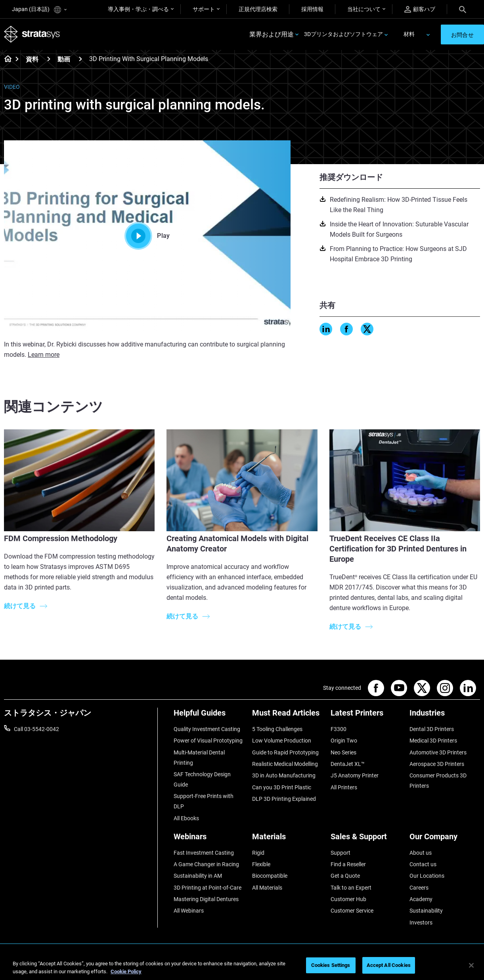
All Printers (344, 787)
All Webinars (189, 911)
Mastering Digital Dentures (206, 899)
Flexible (261, 864)
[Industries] (445, 716)
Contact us (423, 864)
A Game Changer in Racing (206, 864)
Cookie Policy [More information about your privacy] (126, 971)
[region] (242, 966)
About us (421, 853)
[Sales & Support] (366, 839)
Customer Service (352, 911)
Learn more (44, 355)
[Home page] (5, 59)
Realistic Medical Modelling (285, 764)
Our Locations (427, 876)
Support (341, 853)
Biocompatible (270, 876)
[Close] (471, 965)
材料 (409, 34)
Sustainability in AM (198, 876)
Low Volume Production (282, 741)
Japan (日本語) (39, 10)
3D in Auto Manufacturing (284, 775)
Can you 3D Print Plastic (282, 787)
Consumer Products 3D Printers (438, 781)
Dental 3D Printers (432, 729)
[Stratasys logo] (32, 34)
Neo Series (343, 752)
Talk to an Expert (351, 888)
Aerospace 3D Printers (437, 764)
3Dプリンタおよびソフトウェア (343, 34)
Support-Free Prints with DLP (204, 801)
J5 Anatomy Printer (355, 775)
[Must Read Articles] (287, 716)
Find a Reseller (348, 864)
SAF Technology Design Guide (202, 779)
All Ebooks (186, 818)
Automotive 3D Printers (438, 752)
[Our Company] (445, 839)
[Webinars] (209, 839)
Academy (421, 899)
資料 (32, 59)
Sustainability (426, 911)
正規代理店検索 (258, 9)
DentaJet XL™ (348, 764)
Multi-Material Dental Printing (199, 758)
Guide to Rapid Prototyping (285, 752)
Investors (421, 923)
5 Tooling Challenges (277, 729)
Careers (419, 888)
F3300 (339, 729)
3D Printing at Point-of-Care (208, 888)
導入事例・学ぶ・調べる (138, 9)
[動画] (80, 59)
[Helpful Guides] (209, 716)
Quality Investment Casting (207, 729)
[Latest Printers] (366, 716)
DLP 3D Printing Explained (284, 799)
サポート (204, 9)
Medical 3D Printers (433, 741)
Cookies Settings (331, 965)
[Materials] (287, 839)
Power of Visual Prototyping (208, 741)
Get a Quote (345, 876)
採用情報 (312, 9)
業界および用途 (272, 34)
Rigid (258, 853)
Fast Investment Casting (204, 853)
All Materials (267, 888)
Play (147, 236)
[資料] (49, 59)
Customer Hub (348, 899)
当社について (364, 9)
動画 (64, 59)
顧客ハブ (420, 9)
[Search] (463, 9)
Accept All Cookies (389, 965)
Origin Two (344, 741)
